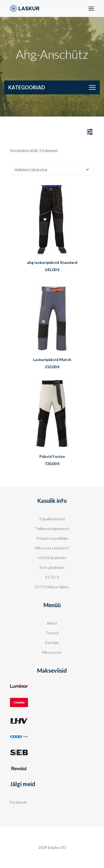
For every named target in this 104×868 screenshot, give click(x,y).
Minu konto (52, 652)
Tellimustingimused (52, 528)
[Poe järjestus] (52, 170)
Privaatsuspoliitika (52, 538)
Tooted (52, 633)
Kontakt (52, 643)
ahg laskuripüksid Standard (52, 262)
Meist (52, 623)
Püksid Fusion (52, 456)
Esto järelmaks (52, 567)
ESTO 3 (52, 577)
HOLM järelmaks (52, 558)
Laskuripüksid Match (52, 359)
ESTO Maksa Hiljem (52, 587)
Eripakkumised (52, 519)
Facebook (18, 802)
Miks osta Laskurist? (52, 548)
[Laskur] (25, 8)
